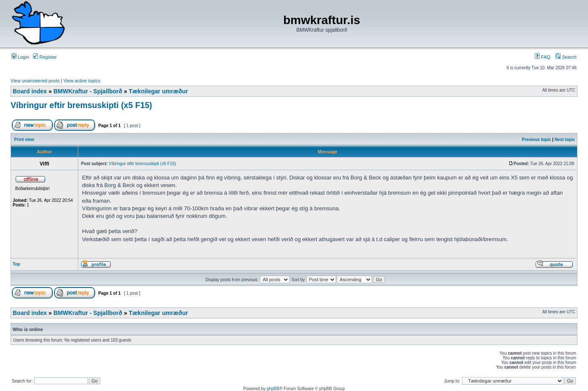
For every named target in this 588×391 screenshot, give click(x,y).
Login (20, 57)
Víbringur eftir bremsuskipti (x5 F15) (81, 105)
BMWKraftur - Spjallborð (88, 91)
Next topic (565, 140)
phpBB (273, 389)
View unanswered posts (35, 81)
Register (45, 57)
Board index (30, 91)
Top (16, 264)
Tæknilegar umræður (159, 91)
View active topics (82, 81)
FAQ (543, 57)
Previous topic (537, 140)
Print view (24, 140)
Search (566, 57)
